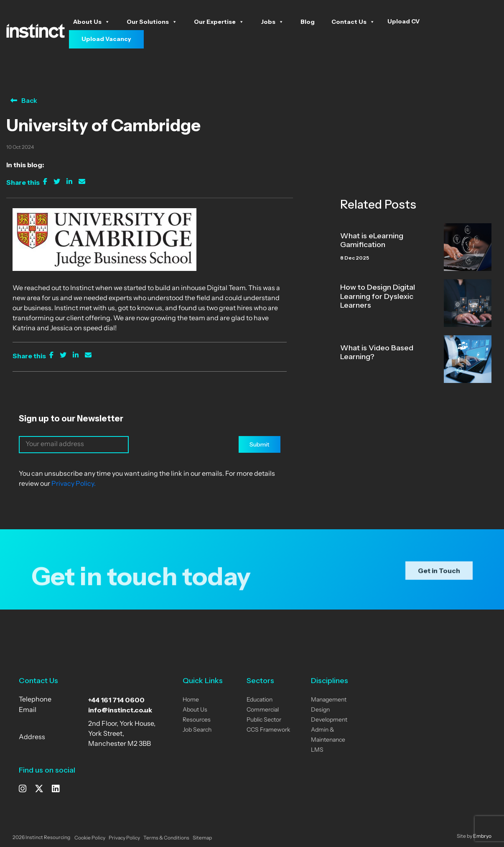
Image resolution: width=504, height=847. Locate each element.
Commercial (263, 710)
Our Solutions (152, 22)
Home (191, 700)
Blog (308, 22)
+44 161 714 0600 (116, 700)
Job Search (197, 730)
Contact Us (353, 22)
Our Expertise (219, 22)
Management (329, 700)
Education (260, 700)
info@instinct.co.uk (120, 710)
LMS (317, 750)
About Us (92, 22)
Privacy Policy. (74, 484)
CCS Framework (268, 730)
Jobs (272, 22)
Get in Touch (439, 582)
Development (329, 720)
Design (320, 710)
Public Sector (264, 720)
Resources (197, 720)
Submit (260, 444)
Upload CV (403, 21)
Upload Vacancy (106, 39)
